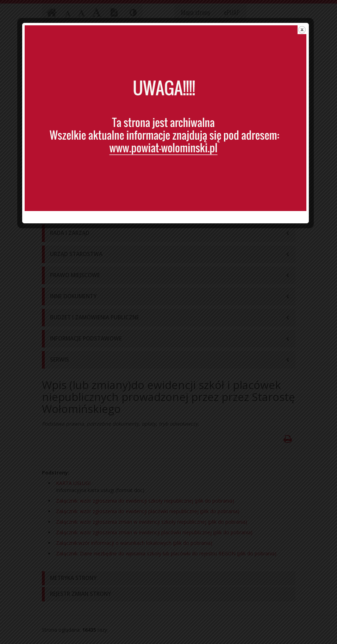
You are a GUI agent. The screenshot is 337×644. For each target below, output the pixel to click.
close (305, 33)
